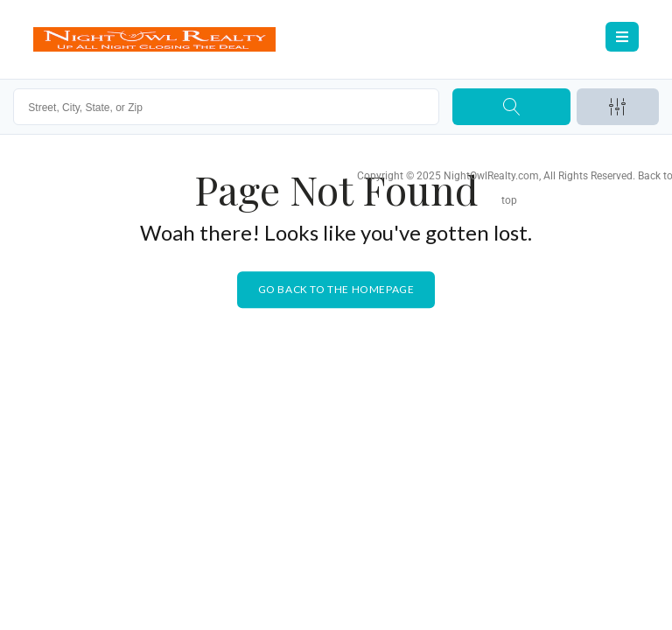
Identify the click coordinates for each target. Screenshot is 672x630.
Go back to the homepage (336, 289)
